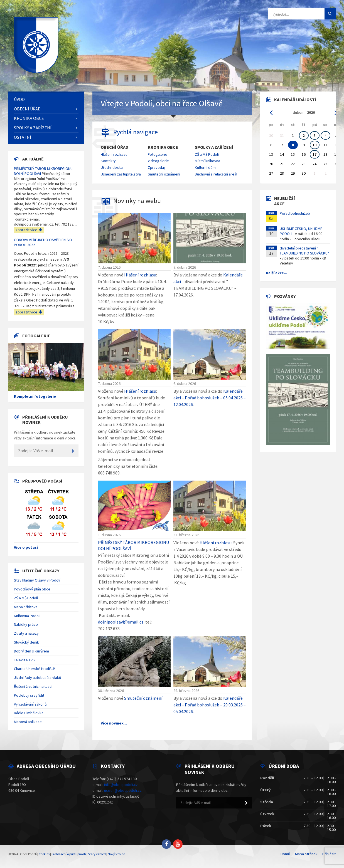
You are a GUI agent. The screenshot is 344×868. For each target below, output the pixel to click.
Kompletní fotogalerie (35, 396)
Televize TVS (24, 660)
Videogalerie (158, 161)
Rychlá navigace (136, 132)
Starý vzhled (97, 854)
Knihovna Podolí (27, 616)
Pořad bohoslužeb (295, 213)
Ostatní (23, 137)
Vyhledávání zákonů (30, 704)
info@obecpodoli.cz (121, 785)
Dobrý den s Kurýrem (31, 651)
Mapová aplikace (28, 722)
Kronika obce (163, 147)
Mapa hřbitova (26, 607)
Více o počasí (26, 547)
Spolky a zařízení (214, 147)
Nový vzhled (116, 854)
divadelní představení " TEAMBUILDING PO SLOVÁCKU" (304, 251)
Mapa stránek (306, 854)
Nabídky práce (26, 624)
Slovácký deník (26, 642)
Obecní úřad (115, 147)
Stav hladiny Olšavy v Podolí (37, 580)
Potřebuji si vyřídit (29, 695)
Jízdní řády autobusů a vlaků (38, 677)
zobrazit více (29, 230)
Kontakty (108, 161)
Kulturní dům (205, 167)
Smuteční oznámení (164, 174)
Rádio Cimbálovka (29, 713)
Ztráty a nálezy (26, 633)
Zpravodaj (156, 167)
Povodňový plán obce (32, 589)
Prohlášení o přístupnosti (69, 854)
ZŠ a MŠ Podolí (207, 154)
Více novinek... (114, 723)
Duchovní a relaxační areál (216, 174)
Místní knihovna (207, 161)
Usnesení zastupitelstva (121, 174)
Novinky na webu (137, 201)
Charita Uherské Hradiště (34, 669)
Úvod (19, 99)
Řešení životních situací (33, 686)
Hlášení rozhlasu (114, 154)
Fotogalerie (158, 154)
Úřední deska (112, 167)
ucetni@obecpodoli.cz (123, 790)
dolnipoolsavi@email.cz (121, 622)
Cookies (44, 854)
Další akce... (277, 273)
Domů (285, 854)
